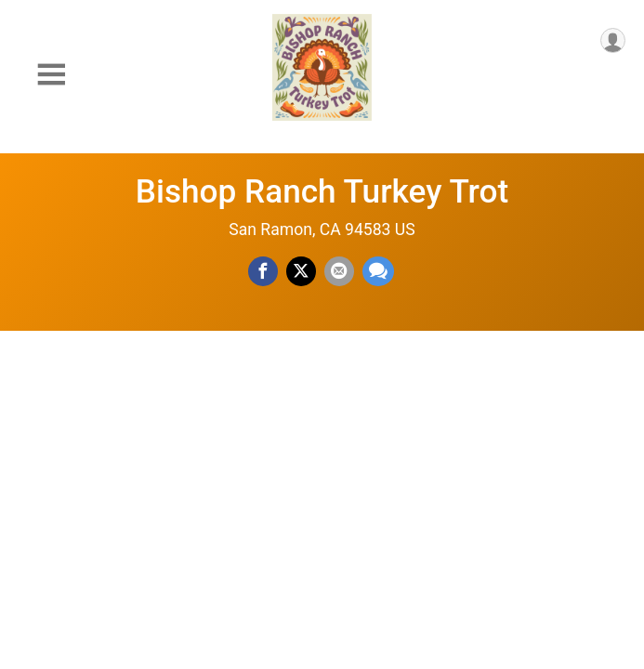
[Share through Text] (378, 271)
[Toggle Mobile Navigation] (51, 75)
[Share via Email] (339, 271)
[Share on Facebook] (263, 271)
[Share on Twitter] (301, 271)
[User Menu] (613, 40)
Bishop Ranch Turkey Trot (322, 191)
